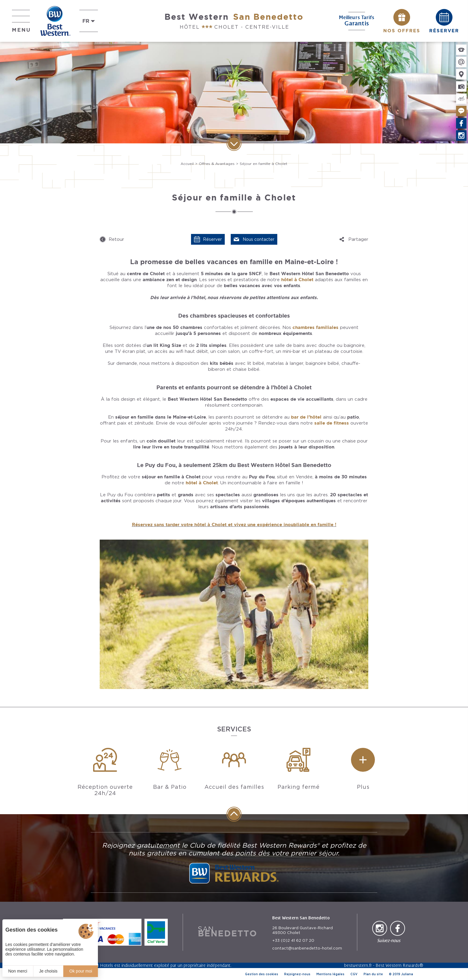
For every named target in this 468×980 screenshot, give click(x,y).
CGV (354, 974)
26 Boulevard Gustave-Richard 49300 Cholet (302, 930)
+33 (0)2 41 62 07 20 (293, 940)
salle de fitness (332, 423)
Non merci (18, 971)
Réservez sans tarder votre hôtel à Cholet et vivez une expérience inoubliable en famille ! (234, 525)
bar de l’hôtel (306, 417)
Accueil (187, 164)
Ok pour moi (81, 971)
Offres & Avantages (217, 164)
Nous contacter (258, 239)
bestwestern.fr (358, 965)
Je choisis (48, 971)
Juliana (407, 974)
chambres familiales (315, 327)
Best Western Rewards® (399, 965)
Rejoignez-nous (297, 974)
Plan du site (373, 974)
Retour (116, 239)
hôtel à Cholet (297, 280)
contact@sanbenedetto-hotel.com (307, 948)
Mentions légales (330, 974)
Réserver (212, 239)
